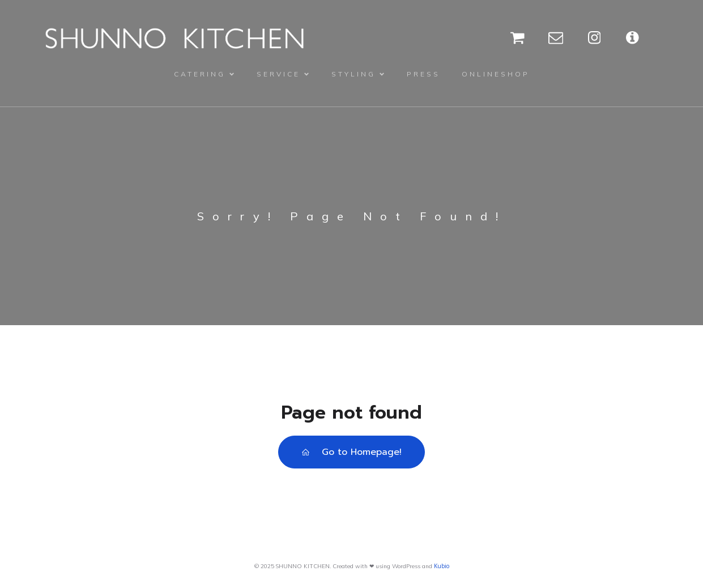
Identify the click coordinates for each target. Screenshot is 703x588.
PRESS (423, 74)
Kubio (442, 566)
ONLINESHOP (496, 74)
